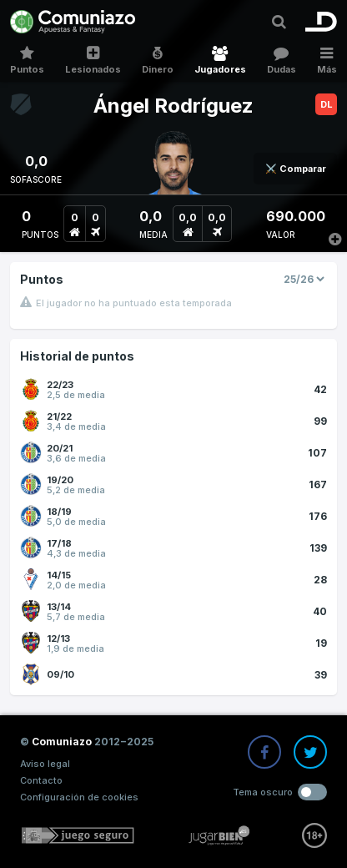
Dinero (158, 61)
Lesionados (93, 61)
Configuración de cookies (79, 797)
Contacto (41, 780)
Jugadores (220, 61)
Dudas (281, 61)
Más (327, 61)
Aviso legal (45, 764)
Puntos (28, 61)
